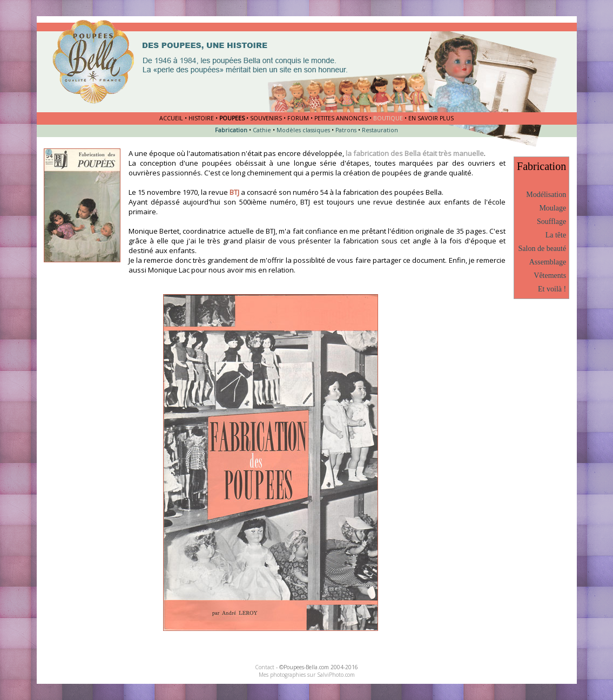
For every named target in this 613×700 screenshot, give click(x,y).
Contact (265, 667)
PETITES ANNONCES (341, 118)
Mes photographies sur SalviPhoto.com (307, 675)
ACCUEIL (171, 118)
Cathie (262, 130)
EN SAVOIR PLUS (431, 118)
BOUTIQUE (388, 118)
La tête (556, 235)
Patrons (346, 130)
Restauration (380, 130)
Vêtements (550, 276)
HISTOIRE (201, 118)
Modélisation (546, 195)
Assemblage (548, 262)
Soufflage (551, 222)
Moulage (553, 208)
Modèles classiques (303, 130)
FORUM (298, 118)
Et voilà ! (552, 289)
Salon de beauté (543, 249)
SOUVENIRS (266, 118)
